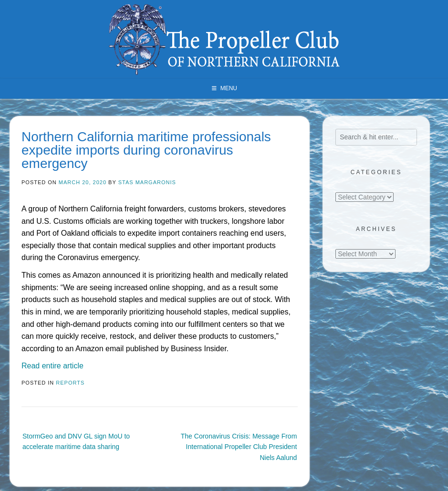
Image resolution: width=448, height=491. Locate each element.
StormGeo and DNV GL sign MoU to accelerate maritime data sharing (76, 441)
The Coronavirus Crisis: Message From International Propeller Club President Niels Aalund (239, 447)
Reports (70, 383)
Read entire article (52, 366)
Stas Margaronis (147, 182)
